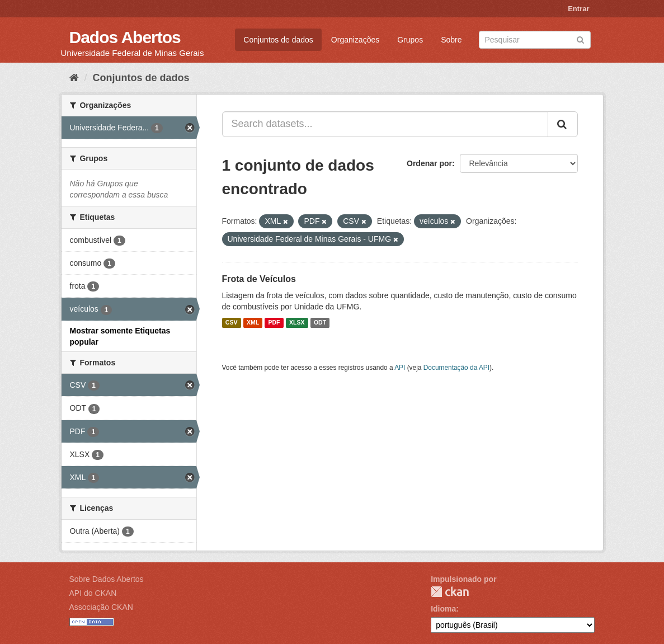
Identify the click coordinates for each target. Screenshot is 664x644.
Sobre (451, 40)
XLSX (297, 323)
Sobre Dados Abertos (107, 579)
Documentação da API (456, 368)
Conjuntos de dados (278, 40)
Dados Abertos (125, 37)
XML (253, 323)
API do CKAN (93, 593)
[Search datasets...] (385, 124)
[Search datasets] (535, 40)
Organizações (355, 40)
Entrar (578, 9)
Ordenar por (429, 163)
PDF (274, 323)
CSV (232, 323)
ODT (320, 323)
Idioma (443, 609)
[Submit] (580, 39)
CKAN (450, 592)
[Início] (74, 78)
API (400, 368)
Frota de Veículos (259, 279)
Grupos (410, 40)
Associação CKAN (101, 607)
